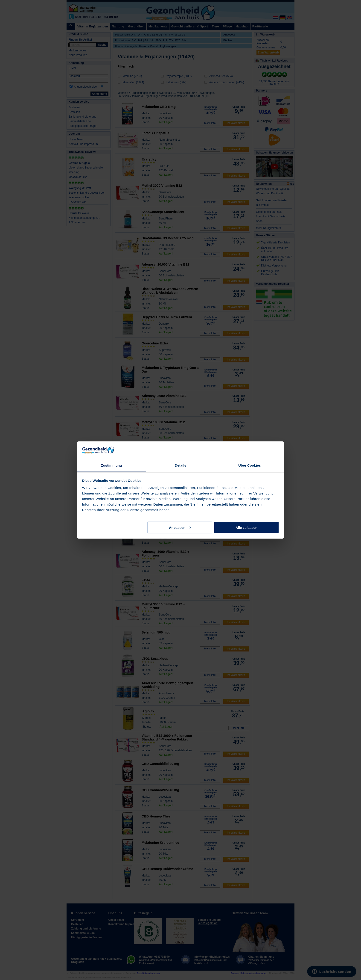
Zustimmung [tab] (112, 465)
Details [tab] (180, 465)
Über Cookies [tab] (250, 465)
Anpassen (180, 527)
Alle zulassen (246, 527)
